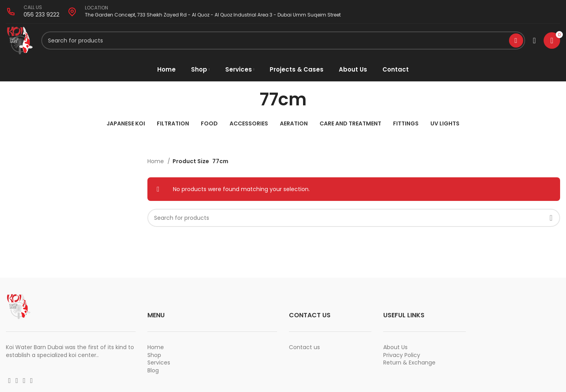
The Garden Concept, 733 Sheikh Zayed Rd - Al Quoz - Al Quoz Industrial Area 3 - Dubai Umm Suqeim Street (213, 15)
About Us (395, 349)
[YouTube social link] (24, 382)
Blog (153, 372)
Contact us (304, 349)
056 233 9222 (41, 15)
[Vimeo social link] (32, 382)
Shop (154, 356)
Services (159, 364)
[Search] (283, 41)
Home (156, 163)
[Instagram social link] (17, 382)
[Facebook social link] (10, 382)
